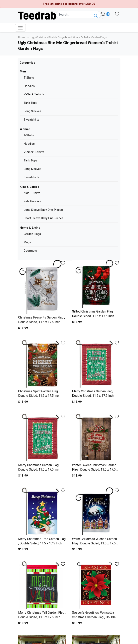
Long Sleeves (33, 111)
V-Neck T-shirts (34, 94)
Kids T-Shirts (32, 193)
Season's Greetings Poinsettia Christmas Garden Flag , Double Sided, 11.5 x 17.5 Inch (94, 617)
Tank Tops (31, 103)
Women (25, 129)
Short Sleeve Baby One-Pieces (44, 218)
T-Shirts (29, 78)
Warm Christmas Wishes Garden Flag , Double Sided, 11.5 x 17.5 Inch (94, 543)
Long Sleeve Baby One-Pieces (43, 210)
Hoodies (29, 86)
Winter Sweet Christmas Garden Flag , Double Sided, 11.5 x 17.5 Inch (94, 470)
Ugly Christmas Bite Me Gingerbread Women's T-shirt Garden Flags (69, 37)
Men (23, 71)
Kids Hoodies (32, 201)
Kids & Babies (29, 187)
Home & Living (30, 228)
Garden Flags (32, 234)
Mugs (27, 242)
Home (22, 37)
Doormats (30, 251)
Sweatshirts (32, 120)
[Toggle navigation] (20, 28)
